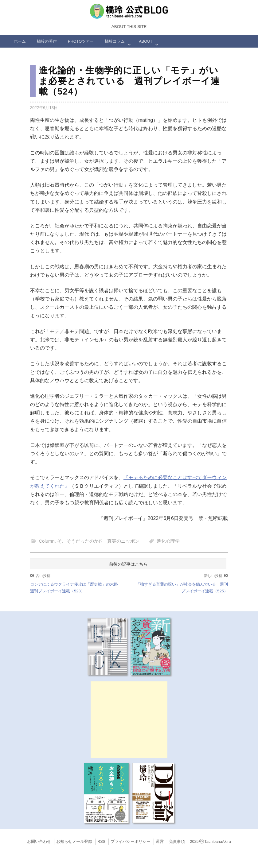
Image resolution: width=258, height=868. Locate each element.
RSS (101, 842)
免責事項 (177, 842)
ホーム (20, 41)
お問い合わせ (39, 842)
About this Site (129, 27)
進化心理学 (168, 541)
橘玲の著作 (47, 41)
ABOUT (146, 41)
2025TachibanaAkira (211, 842)
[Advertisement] (129, 720)
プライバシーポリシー (131, 842)
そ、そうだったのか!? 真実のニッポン (98, 541)
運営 (160, 842)
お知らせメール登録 (74, 842)
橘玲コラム (115, 41)
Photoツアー (81, 41)
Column (47, 541)
